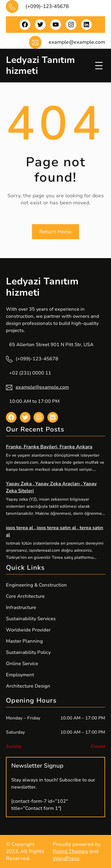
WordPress (66, 858)
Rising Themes (70, 851)
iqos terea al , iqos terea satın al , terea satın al (55, 531)
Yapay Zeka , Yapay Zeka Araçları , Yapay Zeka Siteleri (51, 487)
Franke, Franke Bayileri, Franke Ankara (49, 447)
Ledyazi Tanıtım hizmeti (40, 65)
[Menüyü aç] (99, 66)
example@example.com (42, 387)
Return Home (55, 232)
